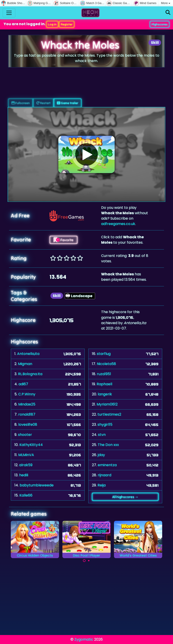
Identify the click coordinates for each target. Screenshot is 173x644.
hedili (24, 475)
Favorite (64, 240)
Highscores (160, 24)
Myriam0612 (107, 404)
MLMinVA (26, 455)
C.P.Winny (27, 394)
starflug (104, 354)
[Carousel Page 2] (89, 561)
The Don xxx (108, 445)
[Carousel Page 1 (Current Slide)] (84, 561)
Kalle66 (26, 495)
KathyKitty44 (31, 445)
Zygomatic (84, 639)
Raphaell (104, 384)
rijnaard (105, 475)
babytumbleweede (37, 485)
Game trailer (68, 103)
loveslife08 (28, 425)
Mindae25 (27, 404)
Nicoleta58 (106, 364)
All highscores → (125, 497)
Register (67, 24)
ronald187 (27, 414)
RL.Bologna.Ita (30, 374)
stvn (102, 435)
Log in (52, 24)
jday (101, 455)
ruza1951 (104, 374)
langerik (105, 394)
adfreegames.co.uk (118, 224)
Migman (25, 364)
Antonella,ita (28, 354)
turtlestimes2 (109, 414)
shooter (25, 435)
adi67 (23, 384)
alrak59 (26, 465)
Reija (102, 485)
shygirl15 (105, 425)
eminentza (107, 465)
